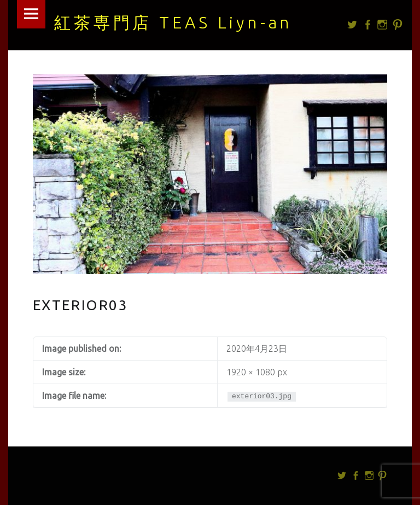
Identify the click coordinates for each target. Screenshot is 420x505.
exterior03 (81, 305)
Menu (31, 14)
